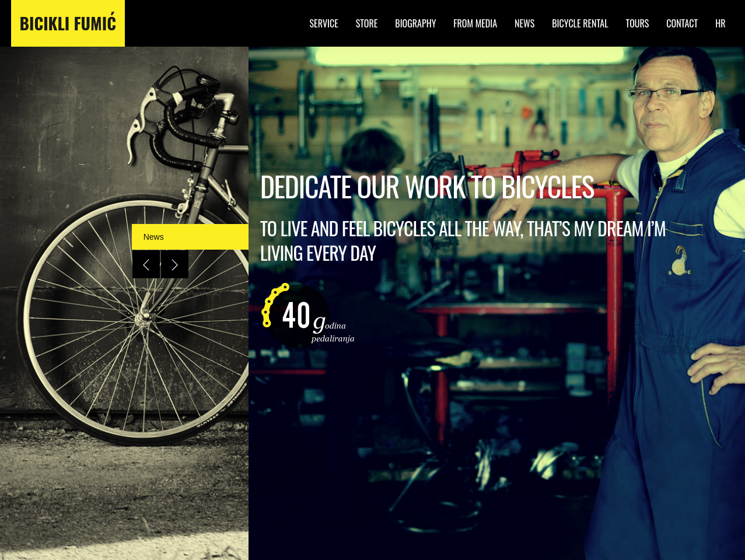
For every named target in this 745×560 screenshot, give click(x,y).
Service (324, 23)
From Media (475, 23)
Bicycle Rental (580, 23)
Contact (682, 23)
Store (367, 23)
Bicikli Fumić (68, 23)
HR (720, 23)
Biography (415, 23)
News (524, 23)
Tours (638, 23)
